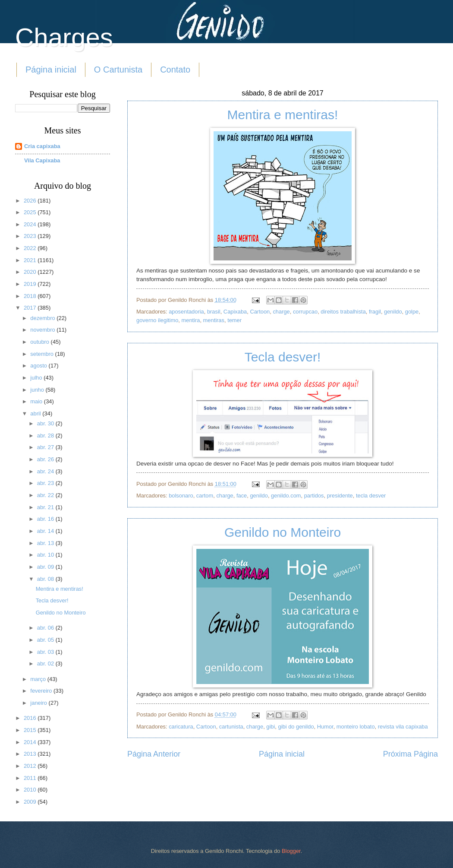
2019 (31, 284)
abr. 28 (46, 436)
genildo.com (286, 496)
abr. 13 (46, 543)
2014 (31, 742)
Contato (175, 70)
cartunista (231, 727)
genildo (393, 312)
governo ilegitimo (157, 320)
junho (38, 390)
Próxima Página (411, 754)
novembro (43, 330)
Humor (325, 727)
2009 (31, 802)
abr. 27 (46, 447)
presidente (340, 496)
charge (281, 312)
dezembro (43, 318)
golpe (412, 312)
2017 (31, 308)
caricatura (181, 727)
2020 (31, 272)
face (242, 496)
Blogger (291, 851)
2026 (31, 201)
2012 (31, 766)
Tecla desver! (283, 357)
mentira (191, 320)
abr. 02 (46, 664)
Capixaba (235, 312)
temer (234, 320)
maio (37, 401)
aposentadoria (186, 312)
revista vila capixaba (403, 727)
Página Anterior (154, 754)
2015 (31, 730)
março (39, 679)
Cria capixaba (42, 146)
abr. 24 (46, 471)
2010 (31, 790)
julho (37, 378)
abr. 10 (46, 555)
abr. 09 (46, 567)
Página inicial (51, 70)
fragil (375, 312)
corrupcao (305, 312)
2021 (31, 260)
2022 (31, 248)
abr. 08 (46, 579)
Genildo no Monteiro (283, 532)
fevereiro (42, 691)
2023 (31, 236)
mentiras (214, 320)
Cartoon (260, 312)
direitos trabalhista (343, 312)
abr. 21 (46, 507)
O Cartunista (118, 70)
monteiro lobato (356, 727)
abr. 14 (46, 531)
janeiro (39, 703)
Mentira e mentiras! (283, 115)
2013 (31, 754)
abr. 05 (46, 640)
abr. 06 (46, 628)
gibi (271, 727)
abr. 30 (46, 423)
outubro (40, 342)
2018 (31, 296)
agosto (39, 366)
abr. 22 (46, 495)
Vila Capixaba (42, 160)
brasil (214, 312)
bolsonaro (181, 496)
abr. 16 (46, 519)
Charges (64, 37)
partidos (314, 496)
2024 (31, 224)
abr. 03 (46, 652)
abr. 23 (46, 483)
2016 (31, 718)
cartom (205, 496)
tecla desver (371, 496)
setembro (42, 354)
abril (36, 413)
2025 (31, 212)
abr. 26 (46, 459)
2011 (31, 778)
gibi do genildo (296, 727)
